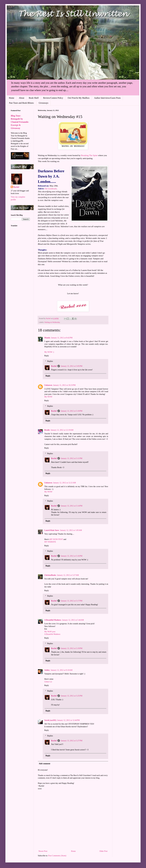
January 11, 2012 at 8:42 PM (62, 338)
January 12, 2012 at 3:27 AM (68, 575)
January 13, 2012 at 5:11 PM (72, 458)
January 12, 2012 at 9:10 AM (62, 670)
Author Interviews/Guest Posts (107, 98)
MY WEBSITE (50, 542)
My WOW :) (49, 352)
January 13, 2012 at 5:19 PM (72, 648)
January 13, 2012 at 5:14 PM (72, 506)
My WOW (48, 397)
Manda (47, 338)
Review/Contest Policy (53, 98)
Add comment (44, 764)
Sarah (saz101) (50, 720)
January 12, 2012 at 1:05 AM (71, 530)
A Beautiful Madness (53, 620)
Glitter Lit (48, 682)
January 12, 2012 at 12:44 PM (68, 720)
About (21, 98)
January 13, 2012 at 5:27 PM (72, 741)
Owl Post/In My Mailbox (79, 98)
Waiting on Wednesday (52, 322)
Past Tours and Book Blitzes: (22, 103)
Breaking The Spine (89, 155)
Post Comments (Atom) (57, 856)
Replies (50, 361)
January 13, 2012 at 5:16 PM (72, 556)
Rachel (54, 366)
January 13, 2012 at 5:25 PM (72, 696)
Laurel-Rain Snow (52, 530)
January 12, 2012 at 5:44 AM (73, 620)
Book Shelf (34, 98)
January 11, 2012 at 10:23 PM (64, 385)
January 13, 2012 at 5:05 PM (72, 366)
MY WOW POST (57, 539)
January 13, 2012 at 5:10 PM (72, 411)
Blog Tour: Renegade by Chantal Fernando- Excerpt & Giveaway (20, 122)
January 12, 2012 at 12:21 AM (64, 483)
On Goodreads (51, 189)
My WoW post (50, 632)
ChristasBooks (50, 575)
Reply (47, 356)
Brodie (47, 430)
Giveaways (43, 103)
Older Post (104, 851)
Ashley (47, 670)
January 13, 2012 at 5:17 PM (72, 601)
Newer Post (43, 851)
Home (12, 98)
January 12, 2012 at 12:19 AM (62, 430)
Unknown (48, 385)
